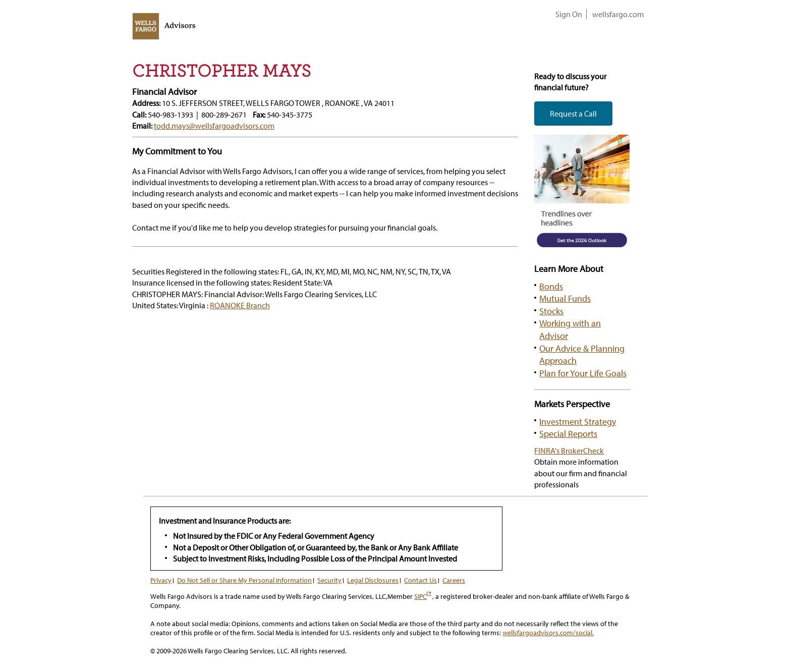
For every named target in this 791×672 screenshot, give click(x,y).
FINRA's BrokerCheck (569, 451)
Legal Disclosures (373, 580)
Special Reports (568, 433)
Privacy (161, 580)
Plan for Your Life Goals (583, 373)
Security (329, 580)
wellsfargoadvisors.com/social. (548, 633)
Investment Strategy (578, 421)
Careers (454, 580)
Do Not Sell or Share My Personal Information (244, 580)
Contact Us (420, 580)
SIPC (422, 596)
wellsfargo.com (618, 14)
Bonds (551, 286)
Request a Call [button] (573, 114)
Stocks (551, 311)
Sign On (569, 14)
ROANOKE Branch (240, 305)
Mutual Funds (565, 298)
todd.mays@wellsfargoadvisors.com (214, 126)
